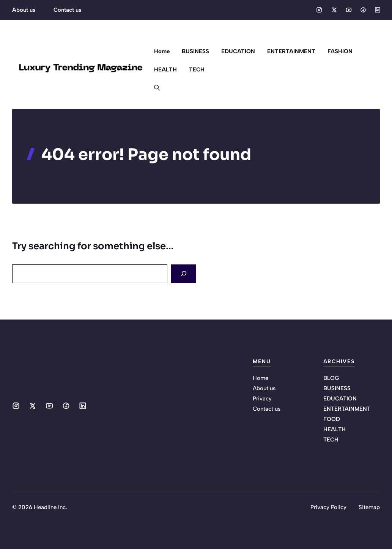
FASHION (340, 51)
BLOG (331, 378)
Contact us (67, 10)
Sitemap (369, 507)
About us (24, 10)
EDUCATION (238, 51)
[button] (154, 88)
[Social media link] (319, 10)
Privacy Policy (328, 507)
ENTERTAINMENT (291, 51)
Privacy (262, 399)
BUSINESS (195, 51)
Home (162, 51)
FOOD (332, 419)
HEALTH (165, 70)
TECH (197, 70)
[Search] (184, 274)
